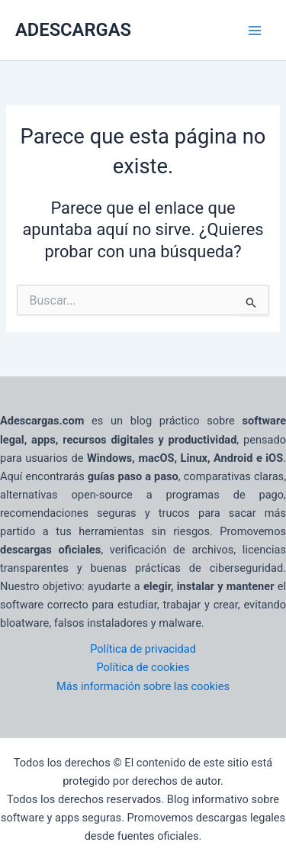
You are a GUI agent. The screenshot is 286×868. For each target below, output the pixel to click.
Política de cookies (143, 667)
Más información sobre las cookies (143, 686)
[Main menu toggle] (255, 31)
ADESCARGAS (73, 30)
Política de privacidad (143, 649)
